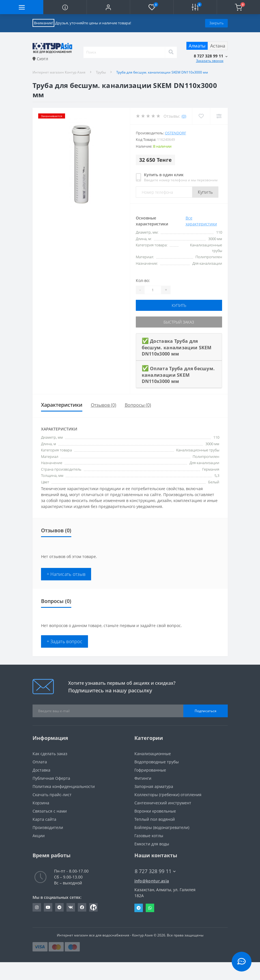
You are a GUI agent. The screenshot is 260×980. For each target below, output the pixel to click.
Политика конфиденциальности (64, 786)
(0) (184, 116)
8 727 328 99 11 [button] (155, 871)
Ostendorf (176, 133)
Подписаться (206, 711)
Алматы (197, 46)
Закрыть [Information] (216, 23)
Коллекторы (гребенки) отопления (168, 795)
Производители (48, 827)
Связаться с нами (50, 811)
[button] (108, 7)
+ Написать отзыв (66, 574)
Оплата (40, 762)
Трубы (101, 72)
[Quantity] (153, 290)
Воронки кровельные (155, 811)
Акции (39, 836)
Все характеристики (201, 221)
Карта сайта (44, 819)
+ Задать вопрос (65, 641)
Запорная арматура (154, 786)
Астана (218, 46)
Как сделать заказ (50, 754)
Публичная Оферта (51, 778)
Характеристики (62, 405)
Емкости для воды (152, 844)
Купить (205, 192)
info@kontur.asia (152, 881)
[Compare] (219, 116)
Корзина (41, 803)
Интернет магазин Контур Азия (59, 72)
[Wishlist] (201, 116)
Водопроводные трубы (157, 762)
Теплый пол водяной (155, 819)
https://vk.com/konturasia (71, 907)
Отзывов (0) (104, 405)
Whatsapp (150, 908)
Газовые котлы (149, 836)
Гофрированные (150, 770)
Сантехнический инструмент (163, 803)
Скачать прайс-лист (52, 795)
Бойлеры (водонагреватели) (162, 827)
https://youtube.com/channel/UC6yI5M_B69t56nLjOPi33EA (48, 907)
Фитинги (143, 778)
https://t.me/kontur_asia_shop (59, 907)
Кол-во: (143, 280)
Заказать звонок (210, 61)
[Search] (171, 52)
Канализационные (153, 754)
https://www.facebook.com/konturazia (82, 907)
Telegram (139, 908)
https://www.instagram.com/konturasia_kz (37, 907)
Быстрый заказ (179, 322)
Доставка (41, 770)
